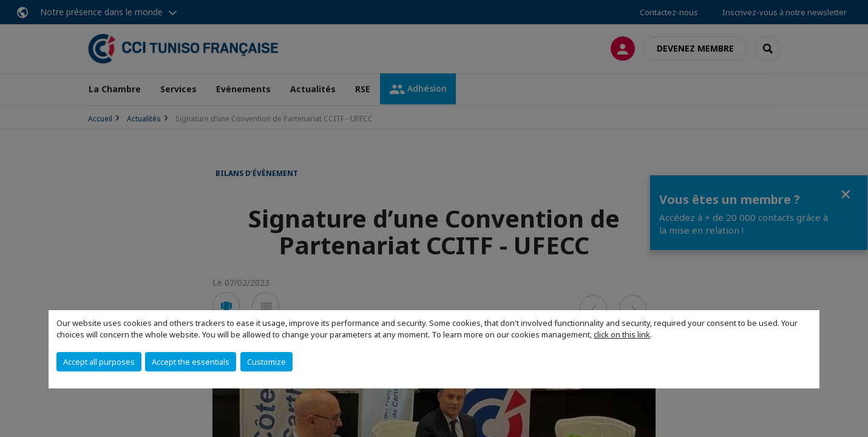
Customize (266, 362)
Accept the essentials (191, 362)
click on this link (622, 334)
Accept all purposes (99, 362)
